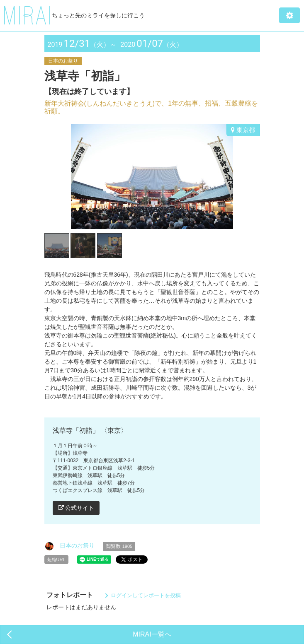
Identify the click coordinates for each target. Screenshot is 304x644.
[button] (289, 15)
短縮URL (56, 560)
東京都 (243, 130)
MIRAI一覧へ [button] (152, 634)
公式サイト (76, 508)
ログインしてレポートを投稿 (146, 595)
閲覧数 (119, 546)
